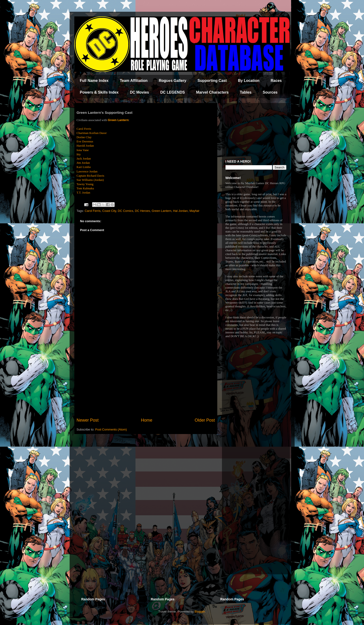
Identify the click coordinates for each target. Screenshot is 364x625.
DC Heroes (143, 211)
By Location (249, 81)
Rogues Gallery (172, 81)
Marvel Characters (212, 92)
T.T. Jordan (83, 192)
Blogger (200, 612)
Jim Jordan (83, 163)
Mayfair (194, 211)
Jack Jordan (84, 158)
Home (147, 420)
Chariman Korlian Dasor (92, 133)
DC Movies (139, 92)
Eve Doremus (85, 141)
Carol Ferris (93, 211)
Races (276, 81)
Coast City (109, 211)
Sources (270, 92)
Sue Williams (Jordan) (90, 180)
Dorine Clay (84, 137)
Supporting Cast (212, 81)
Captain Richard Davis (90, 176)
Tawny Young (85, 184)
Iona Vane (83, 150)
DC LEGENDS (173, 92)
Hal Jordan (180, 211)
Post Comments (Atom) (111, 429)
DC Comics (126, 211)
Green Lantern (118, 120)
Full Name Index (94, 81)
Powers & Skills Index (99, 92)
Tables (246, 92)
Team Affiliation (134, 81)
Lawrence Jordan (87, 171)
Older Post (205, 420)
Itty (79, 154)
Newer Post (88, 420)
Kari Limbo (84, 167)
